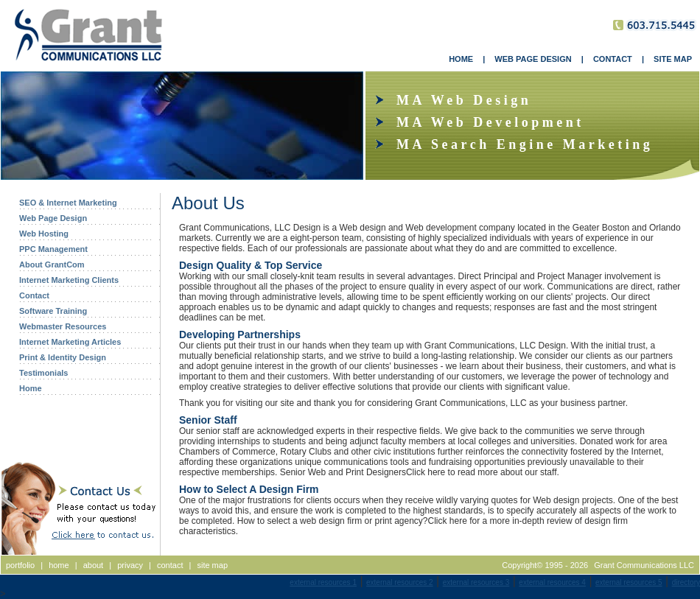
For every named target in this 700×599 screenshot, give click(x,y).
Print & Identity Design (63, 357)
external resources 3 (476, 582)
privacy (130, 565)
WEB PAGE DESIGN (533, 59)
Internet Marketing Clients (69, 280)
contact (170, 565)
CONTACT (613, 59)
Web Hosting (44, 234)
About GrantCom (52, 265)
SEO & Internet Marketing (68, 203)
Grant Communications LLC (644, 565)
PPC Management (53, 249)
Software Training (53, 311)
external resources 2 (400, 582)
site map (212, 565)
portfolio (20, 565)
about (94, 565)
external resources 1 (323, 582)
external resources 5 (629, 582)
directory (686, 582)
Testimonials (43, 373)
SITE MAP (673, 59)
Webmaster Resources (63, 326)
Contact (34, 295)
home (59, 565)
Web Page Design (53, 218)
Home (31, 388)
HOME (461, 59)
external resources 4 (552, 582)
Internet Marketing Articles (70, 342)
